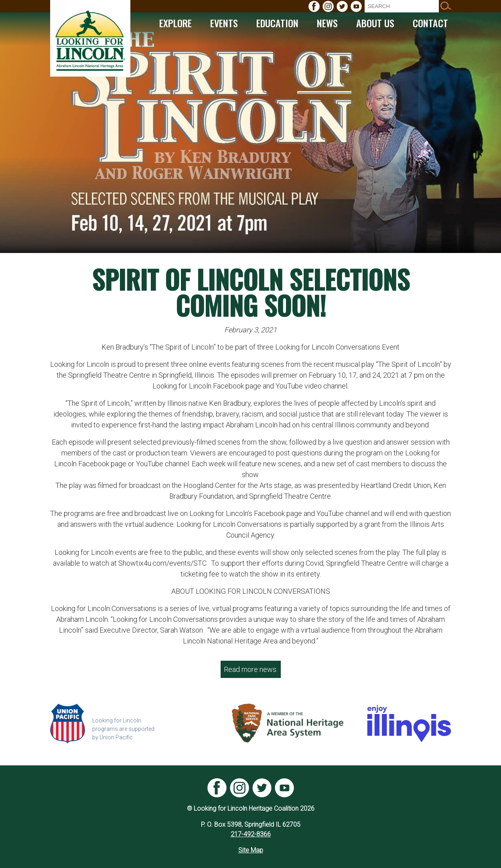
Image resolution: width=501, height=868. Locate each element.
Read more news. (251, 669)
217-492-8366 (251, 834)
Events (224, 23)
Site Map (251, 850)
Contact (430, 23)
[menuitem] (314, 6)
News (327, 23)
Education (277, 23)
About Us (375, 23)
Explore (175, 23)
